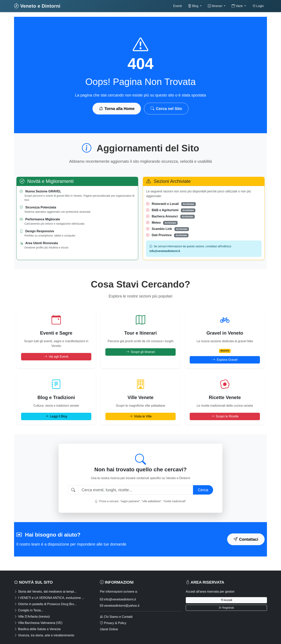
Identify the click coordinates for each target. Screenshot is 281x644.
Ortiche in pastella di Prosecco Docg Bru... (45, 604)
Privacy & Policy (113, 623)
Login (258, 6)
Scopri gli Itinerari (140, 352)
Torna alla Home (117, 109)
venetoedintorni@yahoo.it (120, 606)
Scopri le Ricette (225, 416)
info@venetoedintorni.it (118, 599)
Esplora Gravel (225, 360)
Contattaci (246, 539)
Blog (194, 6)
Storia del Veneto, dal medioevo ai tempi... (45, 592)
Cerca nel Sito (166, 109)
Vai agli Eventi (56, 357)
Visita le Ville (140, 416)
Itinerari (215, 6)
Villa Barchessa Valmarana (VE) (38, 623)
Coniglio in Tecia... (29, 610)
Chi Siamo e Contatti (116, 617)
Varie (238, 6)
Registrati (226, 608)
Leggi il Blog (56, 416)
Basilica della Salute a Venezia (37, 629)
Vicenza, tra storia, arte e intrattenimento (44, 635)
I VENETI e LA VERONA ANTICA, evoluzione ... (49, 598)
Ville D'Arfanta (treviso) (32, 617)
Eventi (177, 6)
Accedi (226, 600)
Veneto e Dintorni (37, 6)
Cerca (203, 490)
